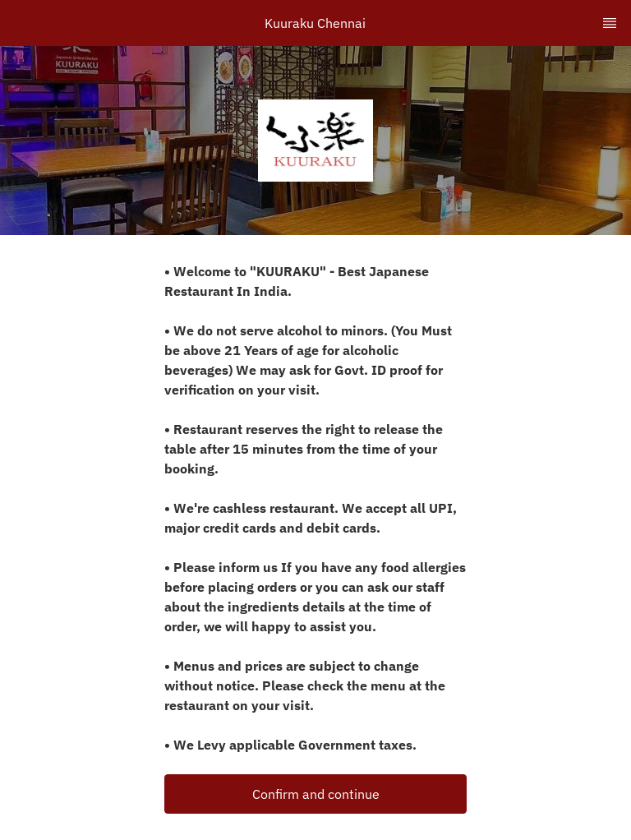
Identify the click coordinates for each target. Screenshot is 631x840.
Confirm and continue (316, 794)
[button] (315, 794)
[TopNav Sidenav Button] (610, 23)
